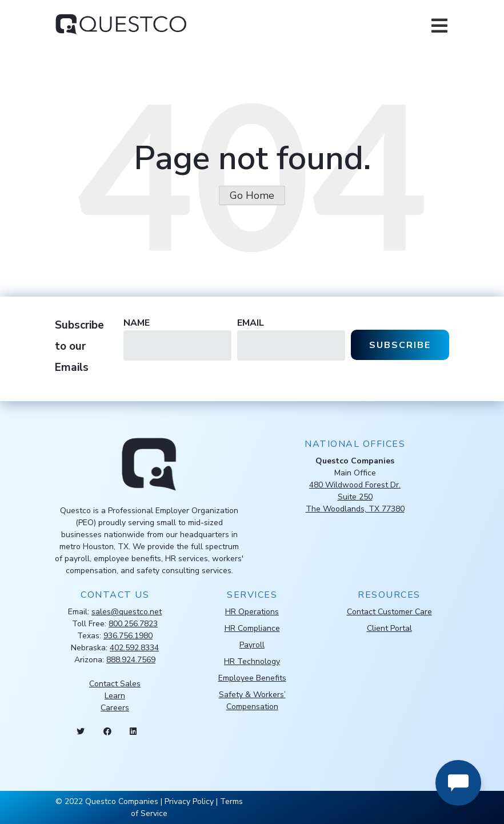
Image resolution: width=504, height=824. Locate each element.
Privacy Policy (189, 801)
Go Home (252, 195)
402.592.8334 (134, 648)
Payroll (252, 645)
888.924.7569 (131, 660)
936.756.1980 (128, 636)
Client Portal (389, 628)
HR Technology (252, 661)
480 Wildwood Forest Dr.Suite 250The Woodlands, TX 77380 (355, 497)
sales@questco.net (127, 612)
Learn (115, 696)
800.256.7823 (133, 624)
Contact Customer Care (389, 612)
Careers (115, 708)
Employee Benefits (252, 678)
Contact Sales (115, 684)
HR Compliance (252, 628)
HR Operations (252, 612)
